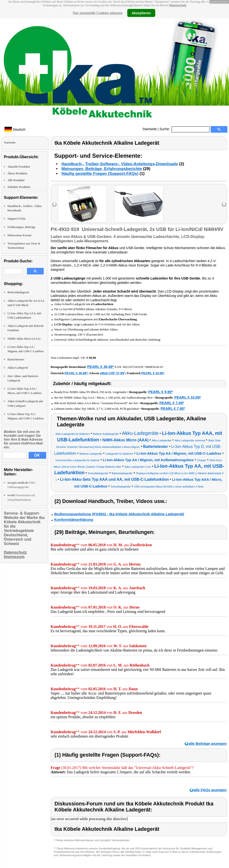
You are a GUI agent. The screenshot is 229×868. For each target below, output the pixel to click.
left (54, 204)
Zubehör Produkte (19, 187)
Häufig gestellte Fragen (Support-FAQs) (100, 174)
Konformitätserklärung (74, 520)
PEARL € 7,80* (173, 408)
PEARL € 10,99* (188, 397)
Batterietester (16, 359)
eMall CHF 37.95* (113, 373)
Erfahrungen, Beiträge (21, 227)
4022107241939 (133, 367)
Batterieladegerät (18, 292)
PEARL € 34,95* (153, 373)
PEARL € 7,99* (172, 403)
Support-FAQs (17, 219)
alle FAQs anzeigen (210, 790)
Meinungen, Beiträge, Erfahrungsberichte (102, 169)
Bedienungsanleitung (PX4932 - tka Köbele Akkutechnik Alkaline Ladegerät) (119, 514)
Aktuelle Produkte (19, 167)
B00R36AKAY (155, 367)
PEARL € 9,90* (161, 392)
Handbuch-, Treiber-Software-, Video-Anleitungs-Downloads (120, 164)
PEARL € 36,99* (101, 367)
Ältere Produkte (17, 173)
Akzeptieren (141, 13)
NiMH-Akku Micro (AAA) (24, 339)
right (224, 204)
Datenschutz (178, 5)
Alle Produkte (16, 180)
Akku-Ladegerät (18, 368)
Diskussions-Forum (19, 235)
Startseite (150, 129)
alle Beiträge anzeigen (208, 743)
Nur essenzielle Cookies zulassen (98, 13)
